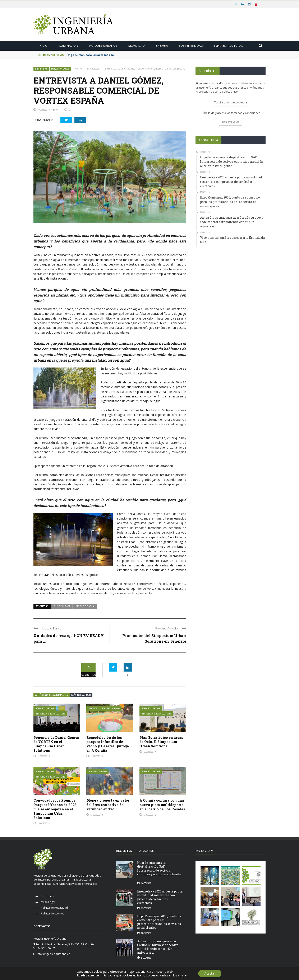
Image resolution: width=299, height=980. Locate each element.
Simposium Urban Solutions (50, 714)
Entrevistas (41, 69)
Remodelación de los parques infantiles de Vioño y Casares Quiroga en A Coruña (108, 744)
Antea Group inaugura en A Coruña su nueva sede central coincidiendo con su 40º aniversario (158, 947)
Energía (162, 46)
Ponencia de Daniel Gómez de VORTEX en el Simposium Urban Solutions (56, 744)
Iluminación (68, 46)
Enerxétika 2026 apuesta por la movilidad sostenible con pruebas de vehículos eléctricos (160, 897)
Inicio (43, 46)
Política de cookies (52, 913)
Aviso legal (258, 974)
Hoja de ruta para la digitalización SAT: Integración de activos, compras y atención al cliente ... (159, 870)
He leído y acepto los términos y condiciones (232, 113)
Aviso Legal (48, 902)
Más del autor (81, 695)
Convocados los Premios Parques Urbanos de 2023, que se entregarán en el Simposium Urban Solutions (55, 809)
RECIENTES (124, 851)
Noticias (93, 709)
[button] (210, 876)
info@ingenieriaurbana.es (54, 954)
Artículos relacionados (52, 695)
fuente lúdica (62, 606)
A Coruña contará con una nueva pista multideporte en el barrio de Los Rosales (162, 805)
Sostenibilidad (191, 46)
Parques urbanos (103, 46)
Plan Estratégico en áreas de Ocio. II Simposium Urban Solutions (161, 742)
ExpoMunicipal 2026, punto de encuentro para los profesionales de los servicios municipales (159, 922)
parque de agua (85, 606)
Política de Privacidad (54, 908)
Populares (145, 851)
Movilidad (136, 46)
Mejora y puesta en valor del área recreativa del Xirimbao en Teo (108, 805)
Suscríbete (48, 896)
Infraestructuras (228, 46)
